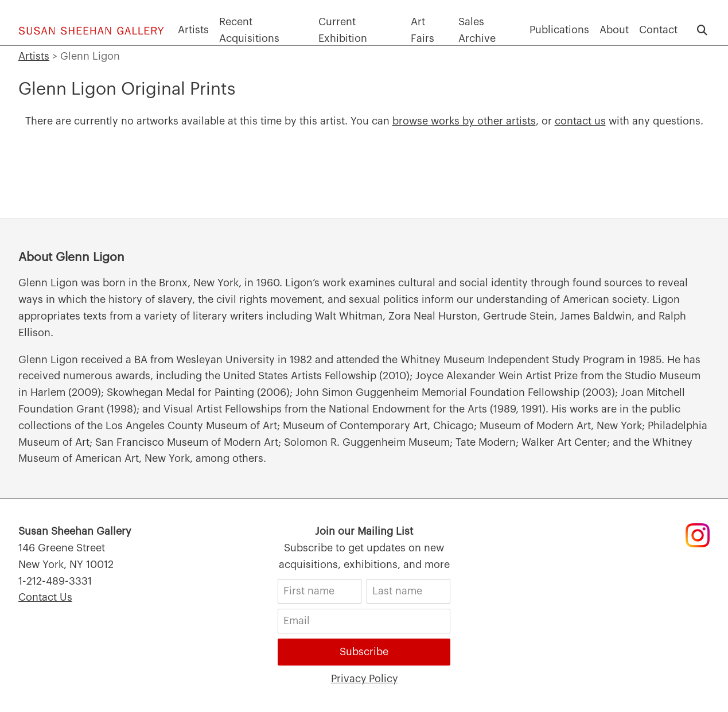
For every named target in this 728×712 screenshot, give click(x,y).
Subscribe (364, 652)
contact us (580, 121)
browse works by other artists (464, 121)
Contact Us (45, 597)
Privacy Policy (364, 679)
